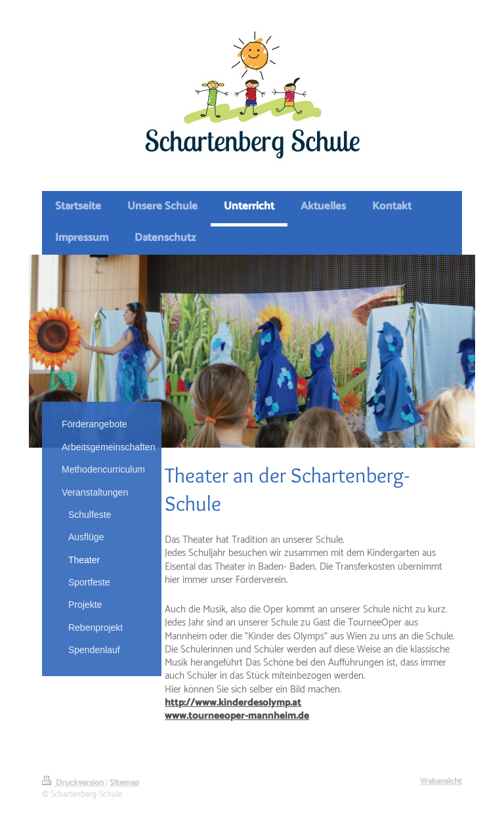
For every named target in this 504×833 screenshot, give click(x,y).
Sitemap (124, 783)
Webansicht (441, 781)
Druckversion (74, 783)
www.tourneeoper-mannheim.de (237, 716)
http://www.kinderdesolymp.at (233, 703)
